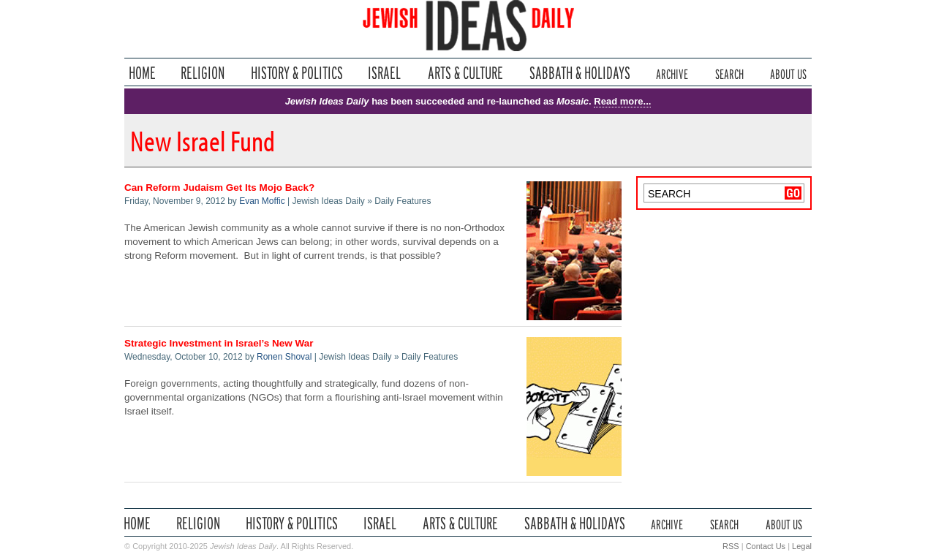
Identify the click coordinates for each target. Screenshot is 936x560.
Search (729, 73)
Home (142, 73)
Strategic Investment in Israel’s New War (219, 343)
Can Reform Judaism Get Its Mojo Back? (219, 188)
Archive (672, 73)
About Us (788, 73)
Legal (802, 546)
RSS (731, 546)
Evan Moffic (262, 201)
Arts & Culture (465, 73)
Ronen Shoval (284, 357)
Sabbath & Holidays (580, 73)
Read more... (622, 101)
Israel (385, 73)
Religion (203, 73)
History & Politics (297, 73)
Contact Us (766, 546)
